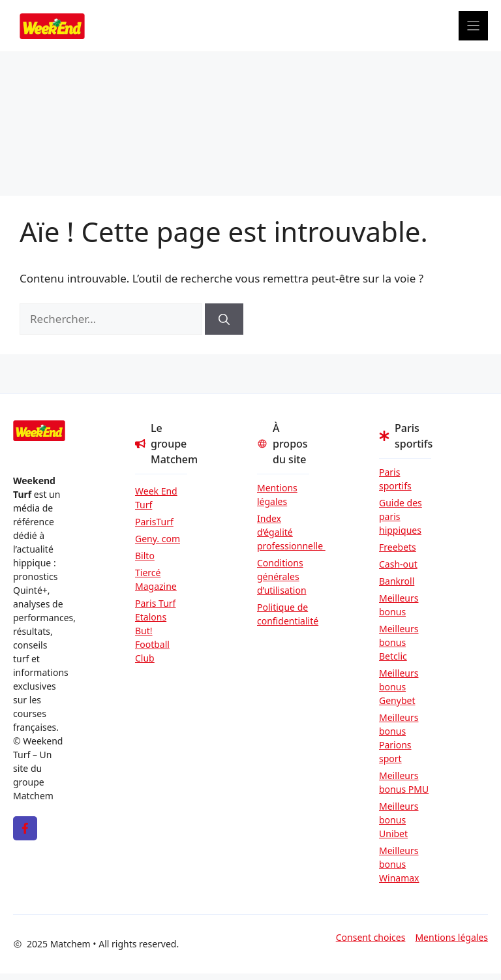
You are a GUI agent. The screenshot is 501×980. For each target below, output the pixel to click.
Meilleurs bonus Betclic (399, 642)
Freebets (398, 547)
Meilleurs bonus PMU (404, 782)
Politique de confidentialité (283, 614)
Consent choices (371, 937)
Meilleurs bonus (399, 605)
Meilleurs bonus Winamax (399, 864)
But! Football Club (152, 644)
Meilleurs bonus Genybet (399, 687)
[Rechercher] (224, 319)
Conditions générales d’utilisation (282, 576)
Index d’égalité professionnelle (283, 532)
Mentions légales (277, 495)
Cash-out (398, 564)
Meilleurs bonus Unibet (399, 820)
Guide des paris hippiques (401, 516)
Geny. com (158, 539)
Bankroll (397, 581)
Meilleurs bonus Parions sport (399, 738)
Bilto (145, 556)
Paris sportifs (395, 479)
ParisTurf (154, 522)
